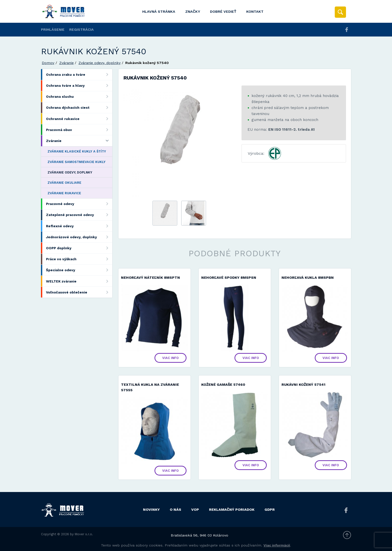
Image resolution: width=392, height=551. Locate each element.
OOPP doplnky (79, 248)
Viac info (170, 358)
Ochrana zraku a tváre (79, 74)
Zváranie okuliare (64, 183)
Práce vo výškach (79, 259)
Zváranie (66, 63)
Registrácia (81, 29)
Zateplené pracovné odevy (79, 215)
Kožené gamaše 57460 (223, 384)
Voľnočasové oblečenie (79, 292)
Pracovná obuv (79, 130)
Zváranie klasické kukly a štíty (77, 151)
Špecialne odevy (79, 270)
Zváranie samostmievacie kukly (76, 162)
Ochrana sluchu (79, 97)
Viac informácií (277, 545)
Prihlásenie (53, 29)
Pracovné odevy (79, 204)
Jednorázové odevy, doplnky (79, 237)
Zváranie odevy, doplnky (99, 63)
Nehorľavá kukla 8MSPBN (308, 277)
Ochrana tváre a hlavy (79, 86)
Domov (48, 63)
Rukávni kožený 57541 (303, 384)
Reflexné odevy (79, 226)
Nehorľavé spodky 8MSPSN (229, 277)
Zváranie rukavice (64, 193)
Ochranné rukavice (79, 119)
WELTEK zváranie (79, 281)
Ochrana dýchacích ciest (79, 108)
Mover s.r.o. (84, 534)
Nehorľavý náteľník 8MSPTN (150, 277)
